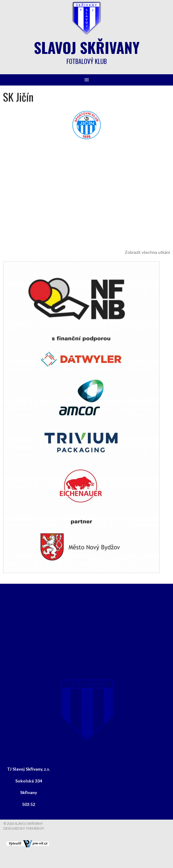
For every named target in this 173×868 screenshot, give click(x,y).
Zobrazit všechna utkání (147, 252)
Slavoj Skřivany (87, 47)
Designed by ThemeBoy (24, 828)
